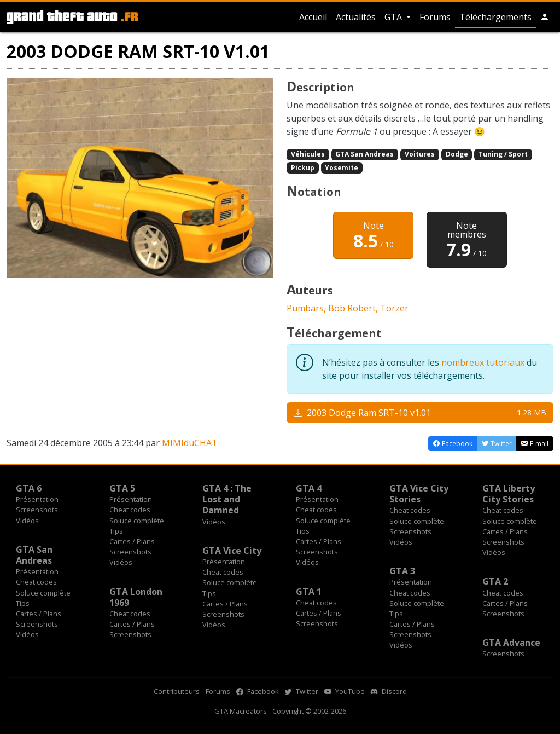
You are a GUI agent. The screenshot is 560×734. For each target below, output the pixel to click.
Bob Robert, (354, 308)
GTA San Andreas (364, 154)
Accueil (313, 17)
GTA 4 (309, 488)
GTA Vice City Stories (419, 494)
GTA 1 (309, 592)
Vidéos (27, 521)
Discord (389, 691)
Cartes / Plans (132, 541)
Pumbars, (307, 308)
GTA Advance (511, 643)
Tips (116, 531)
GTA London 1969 (136, 597)
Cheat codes (130, 510)
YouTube (345, 691)
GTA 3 (402, 571)
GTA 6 (29, 488)
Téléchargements (495, 17)
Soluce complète (137, 521)
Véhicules (308, 154)
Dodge (457, 154)
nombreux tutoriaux (483, 362)
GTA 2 (495, 581)
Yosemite (342, 168)
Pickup (303, 168)
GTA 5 (122, 488)
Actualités (356, 17)
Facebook (258, 691)
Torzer (394, 308)
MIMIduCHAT (190, 443)
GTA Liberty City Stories (509, 494)
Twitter (302, 691)
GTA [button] (394, 17)
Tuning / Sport (503, 154)
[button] (545, 17)
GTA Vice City (232, 551)
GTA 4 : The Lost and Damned (227, 499)
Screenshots (37, 510)
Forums (435, 17)
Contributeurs (177, 691)
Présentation (37, 499)
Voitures (420, 154)
